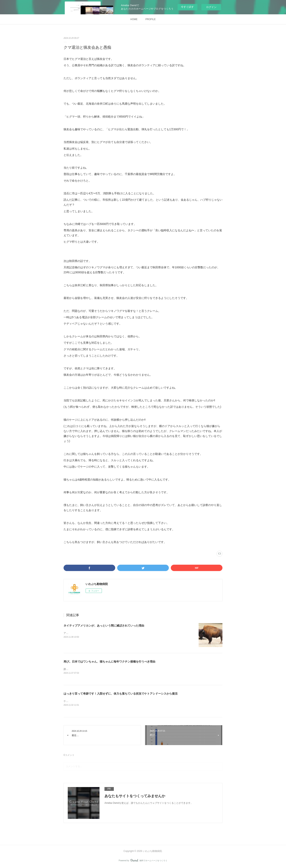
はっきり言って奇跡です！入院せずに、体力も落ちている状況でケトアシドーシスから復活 (121, 694)
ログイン (211, 7)
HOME (134, 19)
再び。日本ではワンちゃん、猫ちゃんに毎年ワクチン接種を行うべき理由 (109, 662)
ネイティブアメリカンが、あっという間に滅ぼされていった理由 (104, 626)
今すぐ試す (187, 7)
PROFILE (150, 19)
